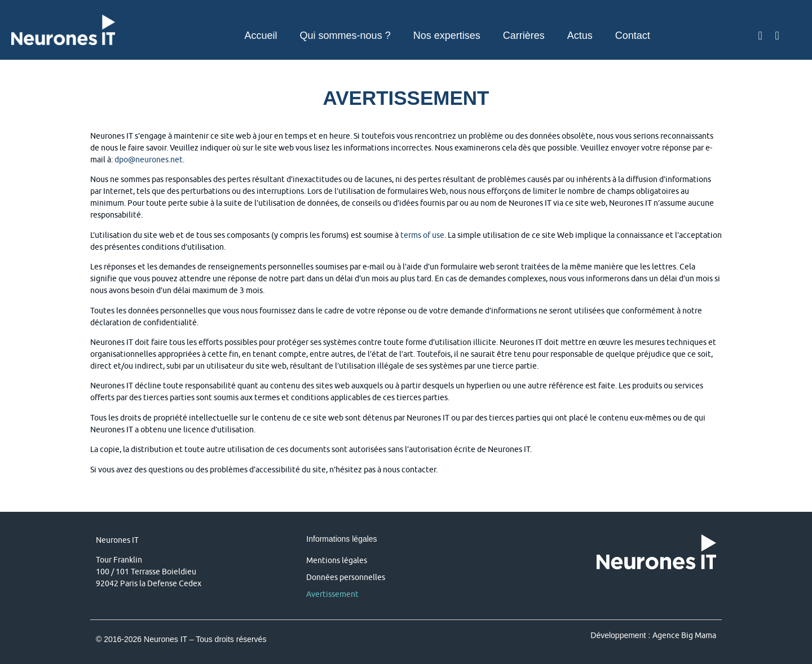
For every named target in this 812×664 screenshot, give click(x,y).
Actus (580, 36)
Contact (633, 36)
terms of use (422, 235)
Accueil (261, 36)
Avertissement (332, 594)
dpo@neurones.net (149, 160)
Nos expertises (447, 36)
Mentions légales (337, 560)
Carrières (524, 36)
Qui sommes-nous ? (345, 36)
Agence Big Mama (684, 635)
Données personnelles (346, 577)
